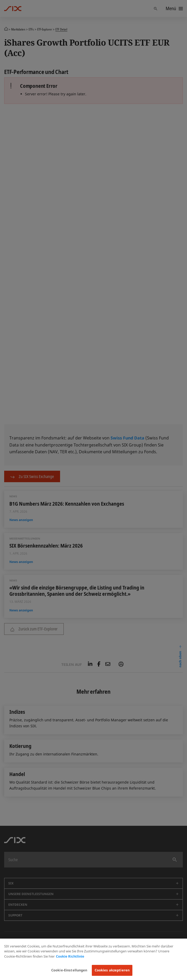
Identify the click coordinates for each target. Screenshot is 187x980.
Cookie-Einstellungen (69, 970)
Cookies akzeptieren (112, 970)
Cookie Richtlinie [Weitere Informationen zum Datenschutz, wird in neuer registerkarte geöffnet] (70, 956)
